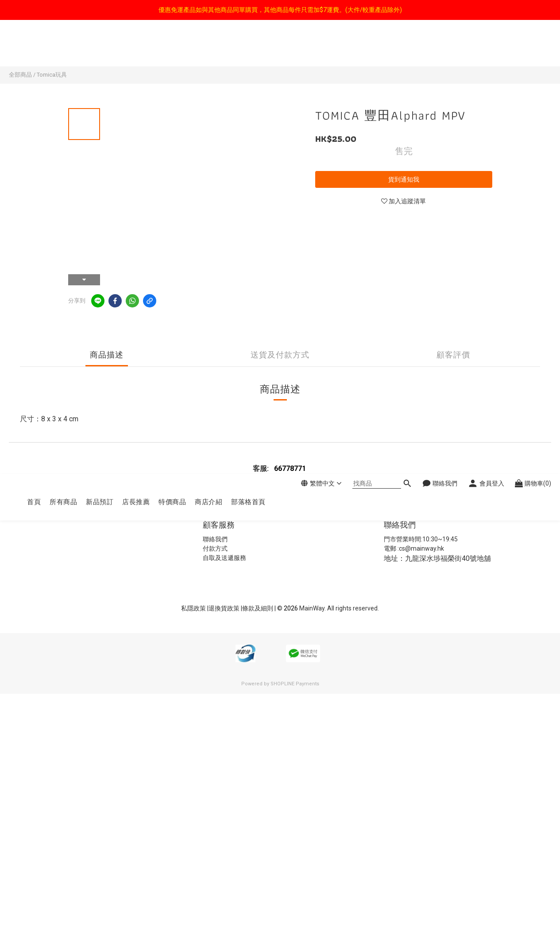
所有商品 (63, 48)
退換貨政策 (225, 608)
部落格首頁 (248, 48)
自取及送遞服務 (224, 558)
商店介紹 (209, 48)
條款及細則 (258, 608)
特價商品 (172, 48)
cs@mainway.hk (421, 548)
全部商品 (20, 75)
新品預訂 (100, 48)
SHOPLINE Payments (295, 684)
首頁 (34, 48)
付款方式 (215, 548)
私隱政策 (193, 608)
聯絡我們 (215, 539)
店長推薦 (136, 48)
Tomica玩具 (52, 75)
